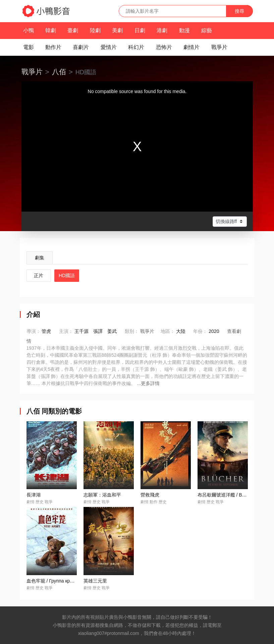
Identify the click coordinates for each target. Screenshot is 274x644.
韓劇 (51, 30)
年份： (200, 331)
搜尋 (239, 11)
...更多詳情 (148, 383)
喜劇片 (81, 47)
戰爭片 (219, 47)
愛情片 (109, 47)
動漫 (184, 30)
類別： (132, 331)
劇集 (40, 258)
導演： (34, 331)
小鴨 (29, 30)
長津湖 (34, 495)
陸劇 (95, 30)
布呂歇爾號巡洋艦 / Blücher (226, 495)
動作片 (53, 47)
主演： (66, 331)
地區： (168, 331)
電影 (29, 47)
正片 (39, 275)
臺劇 (73, 30)
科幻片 (136, 47)
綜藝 (207, 30)
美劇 (117, 30)
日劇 (140, 30)
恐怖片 (164, 47)
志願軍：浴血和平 (102, 495)
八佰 (59, 72)
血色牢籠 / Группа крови (52, 581)
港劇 (162, 30)
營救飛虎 (150, 495)
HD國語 (67, 275)
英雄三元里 (95, 581)
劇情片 (191, 47)
